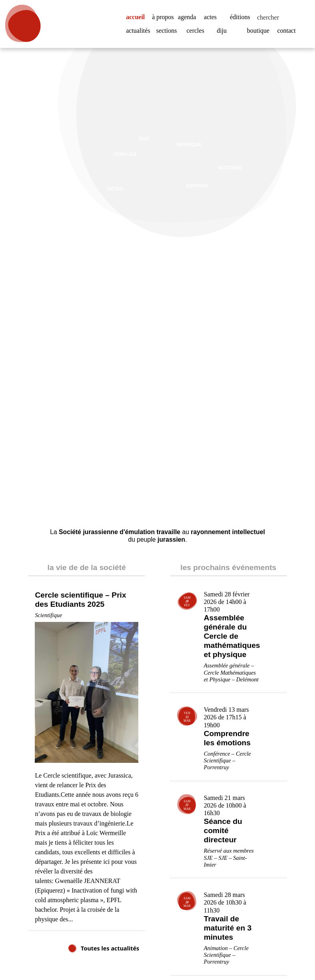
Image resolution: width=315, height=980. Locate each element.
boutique (260, 35)
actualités (140, 35)
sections (169, 35)
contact (288, 35)
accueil (138, 13)
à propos (163, 18)
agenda (189, 13)
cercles (197, 35)
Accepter (273, 954)
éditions (241, 13)
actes (212, 13)
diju (222, 35)
